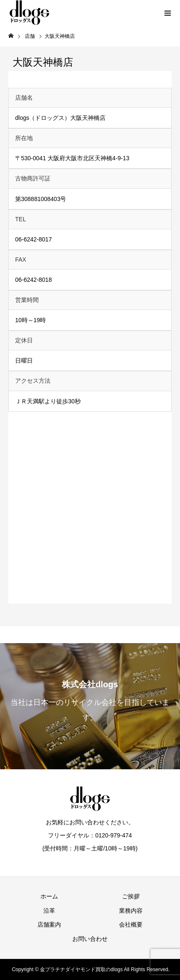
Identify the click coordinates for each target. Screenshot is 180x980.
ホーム (49, 896)
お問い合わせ (90, 939)
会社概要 (131, 924)
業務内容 (131, 911)
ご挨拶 (131, 896)
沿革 (49, 911)
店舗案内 (49, 924)
